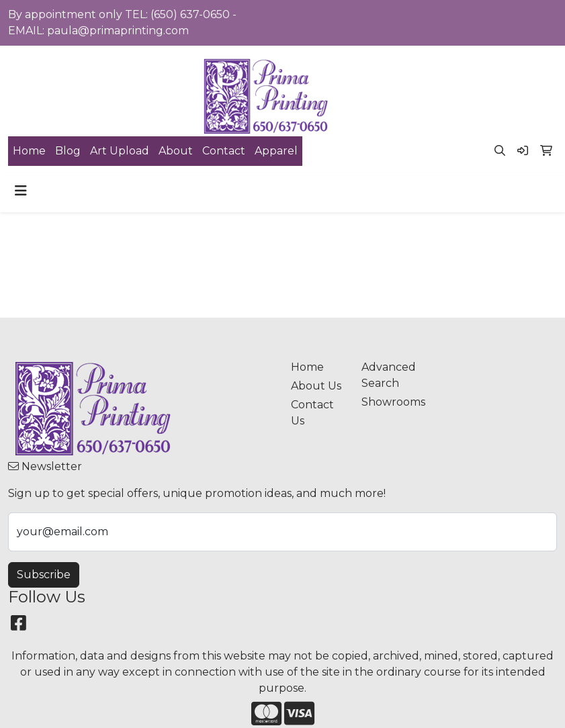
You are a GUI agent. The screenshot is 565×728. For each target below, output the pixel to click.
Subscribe (44, 575)
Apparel (276, 151)
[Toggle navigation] (21, 191)
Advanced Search (389, 375)
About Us (316, 386)
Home (29, 151)
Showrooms (389, 402)
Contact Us (312, 413)
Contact (224, 151)
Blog (68, 151)
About (176, 151)
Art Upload (120, 151)
